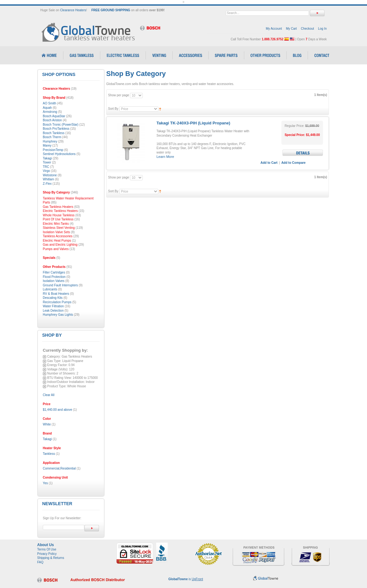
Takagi (47, 439)
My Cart (291, 29)
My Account (274, 29)
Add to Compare (294, 163)
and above (57, 410)
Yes (45, 483)
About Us (45, 545)
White (47, 424)
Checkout (307, 29)
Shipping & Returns (51, 558)
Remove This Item (45, 357)
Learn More (165, 157)
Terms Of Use (47, 549)
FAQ (40, 562)
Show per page (119, 95)
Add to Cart (269, 163)
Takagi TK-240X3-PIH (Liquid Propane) (193, 123)
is (186, 579)
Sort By (113, 109)
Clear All (49, 395)
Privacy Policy (47, 554)
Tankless (49, 454)
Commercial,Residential (59, 468)
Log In (322, 29)
